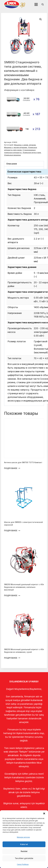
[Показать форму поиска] (43, 4)
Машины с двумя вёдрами (16, 147)
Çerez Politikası (23, 864)
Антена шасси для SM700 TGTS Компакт (23, 462)
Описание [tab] (12, 164)
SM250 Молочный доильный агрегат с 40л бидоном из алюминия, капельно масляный (24, 587)
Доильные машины (12, 155)
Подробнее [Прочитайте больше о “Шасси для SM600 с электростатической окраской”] (12, 531)
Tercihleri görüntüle (24, 858)
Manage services (23, 837)
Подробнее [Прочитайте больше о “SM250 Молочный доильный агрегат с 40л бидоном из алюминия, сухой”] (12, 658)
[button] (44, 813)
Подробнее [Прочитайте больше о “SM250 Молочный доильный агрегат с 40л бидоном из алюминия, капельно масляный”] (12, 595)
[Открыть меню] (36, 4)
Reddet (24, 851)
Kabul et (24, 844)
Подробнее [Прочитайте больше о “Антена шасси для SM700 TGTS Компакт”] (12, 468)
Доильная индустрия (32, 153)
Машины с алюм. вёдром (25, 145)
